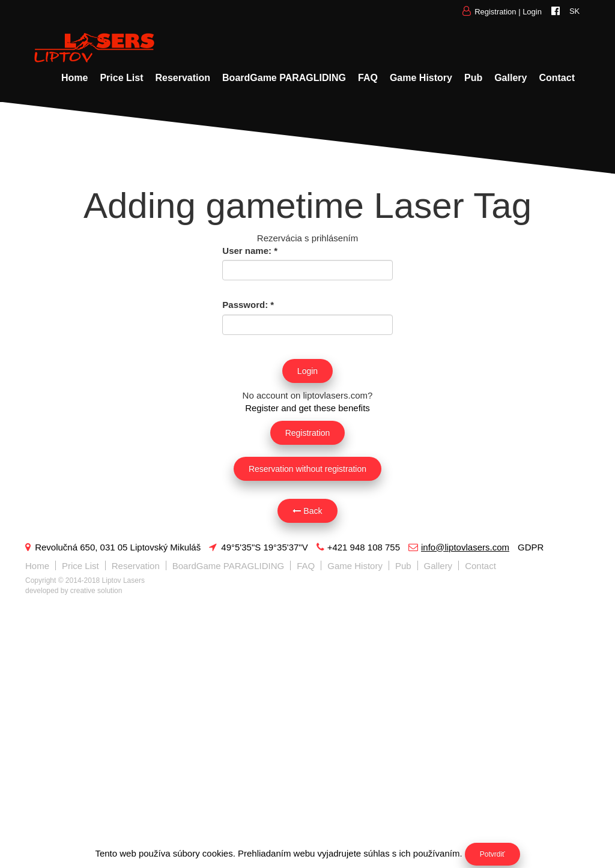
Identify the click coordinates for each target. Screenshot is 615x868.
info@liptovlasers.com (459, 547)
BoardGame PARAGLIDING (284, 78)
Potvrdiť (492, 854)
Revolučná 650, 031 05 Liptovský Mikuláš (113, 547)
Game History (421, 78)
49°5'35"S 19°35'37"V (258, 547)
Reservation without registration (307, 469)
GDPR (531, 547)
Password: (248, 305)
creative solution (96, 591)
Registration (495, 12)
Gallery (510, 78)
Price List (121, 78)
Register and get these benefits (307, 408)
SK (574, 11)
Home (74, 78)
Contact (557, 78)
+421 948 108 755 (358, 547)
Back (307, 511)
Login (532, 12)
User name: (250, 251)
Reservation (183, 78)
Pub (473, 78)
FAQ (368, 78)
